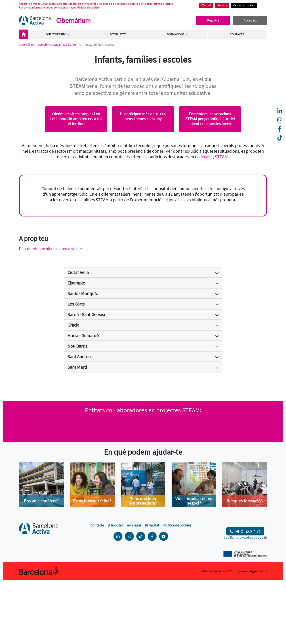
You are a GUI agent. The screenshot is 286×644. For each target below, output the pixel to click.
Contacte (237, 34)
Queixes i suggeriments (252, 635)
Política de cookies (88, 7)
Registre (213, 20)
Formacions (178, 34)
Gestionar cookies (244, 5)
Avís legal (134, 589)
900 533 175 (248, 596)
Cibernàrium (73, 20)
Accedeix (250, 20)
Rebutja (222, 5)
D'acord (206, 5)
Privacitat (152, 589)
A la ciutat (115, 589)
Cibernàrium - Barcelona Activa (24, 34)
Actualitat (118, 34)
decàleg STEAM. (214, 157)
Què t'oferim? (58, 34)
